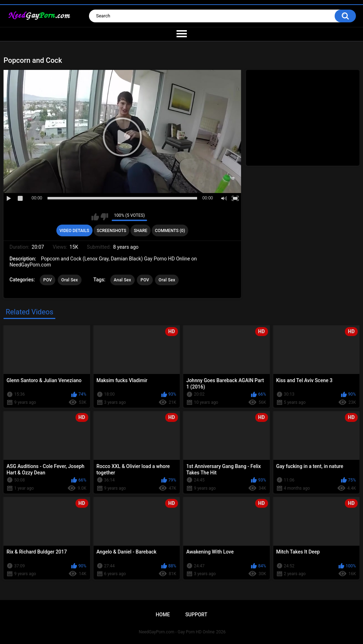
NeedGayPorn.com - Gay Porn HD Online (177, 632)
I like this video (95, 217)
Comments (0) (170, 231)
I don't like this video (104, 217)
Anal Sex (122, 280)
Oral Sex (70, 280)
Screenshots (111, 231)
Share (140, 231)
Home (163, 615)
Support (196, 615)
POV (48, 280)
